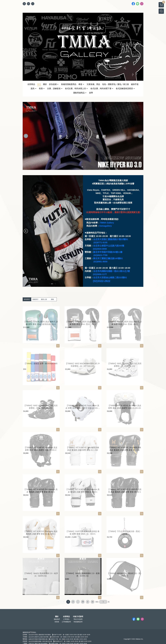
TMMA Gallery (107, 223)
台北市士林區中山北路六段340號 (109, 246)
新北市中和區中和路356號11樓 (108, 252)
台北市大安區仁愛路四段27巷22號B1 (111, 239)
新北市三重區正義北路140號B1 (108, 258)
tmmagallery (105, 226)
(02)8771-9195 (100, 242)
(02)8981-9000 (100, 262)
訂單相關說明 (66, 622)
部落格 (57, 622)
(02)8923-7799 (100, 255)
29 (83, 602)
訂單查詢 (66, 619)
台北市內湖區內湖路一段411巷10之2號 (112, 271)
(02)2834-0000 (100, 249)
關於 (57, 617)
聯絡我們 (57, 619)
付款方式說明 (78, 617)
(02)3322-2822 (102, 281)
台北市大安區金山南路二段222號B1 (110, 277)
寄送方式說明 (78, 619)
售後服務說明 (78, 622)
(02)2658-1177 (100, 274)
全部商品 (66, 617)
